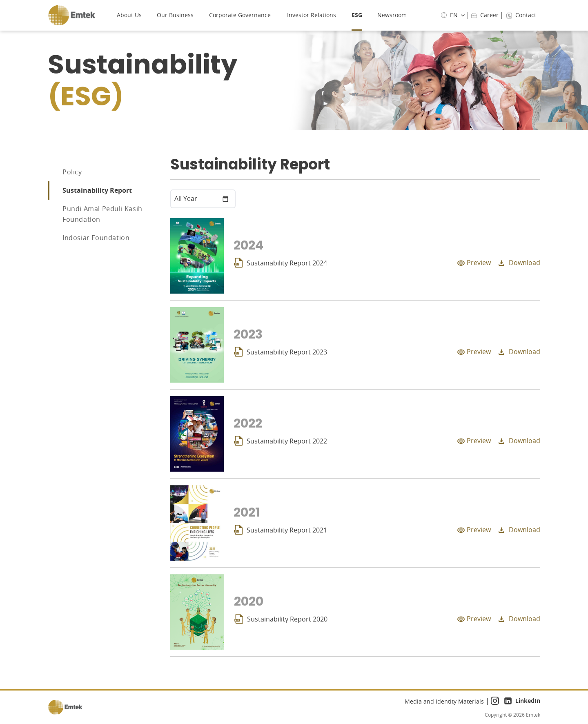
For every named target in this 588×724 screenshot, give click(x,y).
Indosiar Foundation (96, 241)
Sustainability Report (97, 192)
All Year (186, 198)
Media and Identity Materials (444, 701)
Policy (72, 172)
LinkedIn (522, 702)
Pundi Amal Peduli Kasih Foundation (102, 216)
